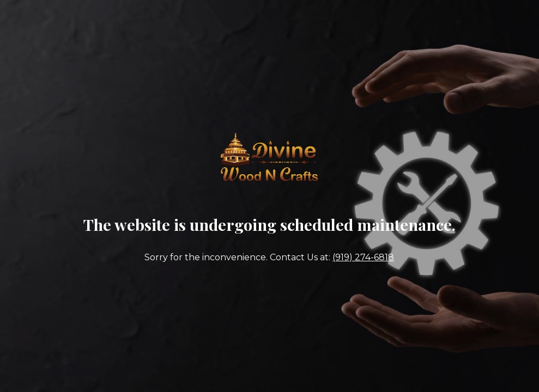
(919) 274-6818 (363, 257)
